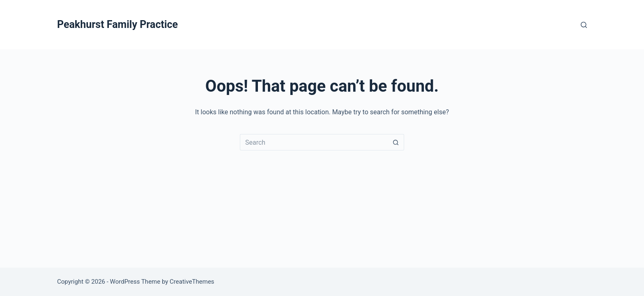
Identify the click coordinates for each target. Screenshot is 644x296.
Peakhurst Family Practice (117, 24)
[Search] (584, 25)
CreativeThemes (192, 282)
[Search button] (396, 142)
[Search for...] (314, 142)
